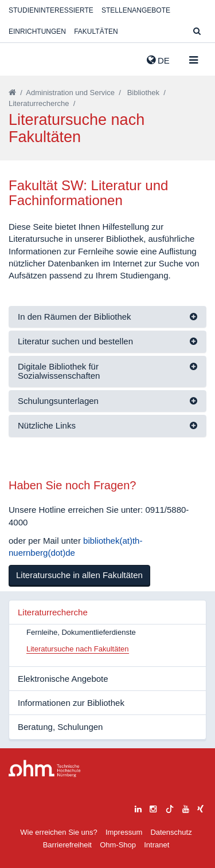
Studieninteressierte (51, 10)
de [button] (158, 60)
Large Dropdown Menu (45, 769)
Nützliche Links (47, 425)
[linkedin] (138, 808)
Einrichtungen (37, 32)
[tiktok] (170, 808)
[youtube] (186, 808)
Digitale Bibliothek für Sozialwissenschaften (59, 371)
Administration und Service (70, 93)
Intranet (157, 845)
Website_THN (26, 58)
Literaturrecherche (39, 103)
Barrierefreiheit (67, 845)
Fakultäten (96, 32)
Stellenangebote (136, 10)
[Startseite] (12, 93)
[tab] (107, 317)
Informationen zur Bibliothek (71, 703)
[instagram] (153, 808)
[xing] (200, 808)
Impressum (124, 832)
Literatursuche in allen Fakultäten (79, 575)
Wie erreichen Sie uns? (58, 832)
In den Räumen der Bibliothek (75, 317)
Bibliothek (143, 93)
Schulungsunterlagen (58, 401)
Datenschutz (171, 832)
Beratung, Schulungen (60, 727)
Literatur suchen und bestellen (75, 341)
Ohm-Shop (118, 845)
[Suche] (197, 32)
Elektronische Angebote (63, 679)
